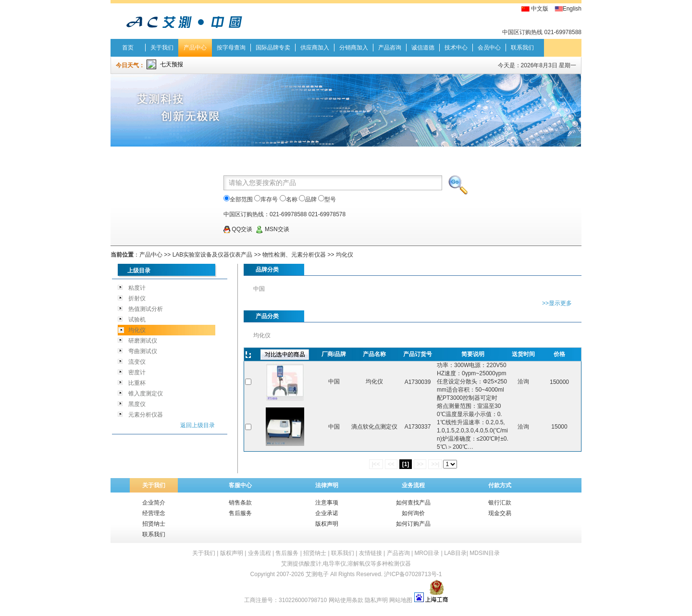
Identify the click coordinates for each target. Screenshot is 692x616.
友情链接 (371, 553)
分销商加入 (354, 48)
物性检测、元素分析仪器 (294, 255)
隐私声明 (376, 600)
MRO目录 (427, 553)
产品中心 (195, 48)
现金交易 (500, 513)
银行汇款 (500, 503)
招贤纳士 (154, 524)
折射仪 (137, 298)
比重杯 (137, 383)
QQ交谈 (238, 229)
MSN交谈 (272, 229)
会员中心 (489, 48)
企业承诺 (327, 513)
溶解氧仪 (359, 564)
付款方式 (500, 485)
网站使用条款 (346, 600)
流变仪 (137, 362)
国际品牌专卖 (273, 48)
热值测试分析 (146, 309)
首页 (128, 48)
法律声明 (327, 485)
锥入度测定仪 (146, 394)
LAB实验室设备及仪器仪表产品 (213, 255)
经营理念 (154, 513)
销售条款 (240, 503)
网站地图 (401, 600)
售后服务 (240, 513)
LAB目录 (455, 553)
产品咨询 (390, 48)
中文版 (540, 9)
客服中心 (240, 485)
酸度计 (313, 564)
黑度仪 (137, 404)
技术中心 (456, 48)
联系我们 (522, 48)
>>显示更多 (557, 303)
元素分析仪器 (146, 415)
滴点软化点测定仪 (374, 427)
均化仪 (345, 255)
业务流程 (413, 485)
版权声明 (327, 524)
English (572, 9)
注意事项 (327, 503)
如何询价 (413, 513)
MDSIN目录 (485, 553)
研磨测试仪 (143, 341)
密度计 (137, 372)
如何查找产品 (413, 503)
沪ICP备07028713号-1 (413, 574)
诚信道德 (423, 48)
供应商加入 (315, 48)
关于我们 (162, 48)
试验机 (137, 320)
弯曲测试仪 (143, 351)
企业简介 (154, 503)
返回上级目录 (198, 425)
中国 (259, 289)
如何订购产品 (413, 524)
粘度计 (137, 288)
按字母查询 (231, 48)
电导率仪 (334, 564)
